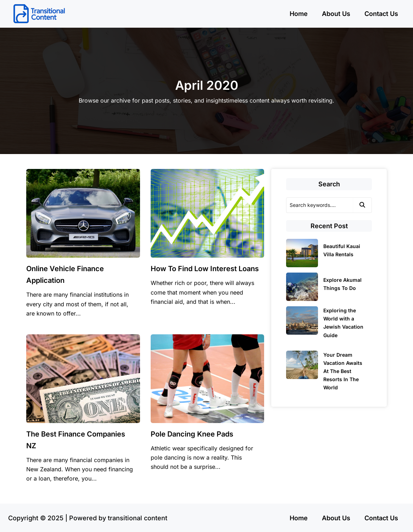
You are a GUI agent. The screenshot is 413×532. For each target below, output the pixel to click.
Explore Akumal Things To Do (342, 284)
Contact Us (381, 14)
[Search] (320, 205)
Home (299, 14)
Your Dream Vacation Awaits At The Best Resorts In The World (343, 371)
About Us (336, 14)
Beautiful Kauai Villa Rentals (342, 250)
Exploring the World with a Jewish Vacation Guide (343, 323)
